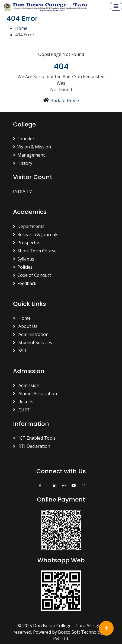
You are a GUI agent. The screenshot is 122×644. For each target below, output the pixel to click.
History (23, 163)
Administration (31, 334)
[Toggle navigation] (116, 6)
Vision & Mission (32, 147)
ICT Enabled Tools (34, 438)
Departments (29, 226)
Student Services (33, 342)
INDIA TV (23, 191)
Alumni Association (35, 394)
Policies (23, 267)
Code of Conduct (32, 275)
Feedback (25, 283)
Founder (24, 139)
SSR (20, 351)
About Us (25, 326)
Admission (26, 385)
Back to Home (65, 100)
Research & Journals (36, 234)
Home (21, 28)
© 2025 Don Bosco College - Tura (51, 626)
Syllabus (24, 259)
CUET (21, 410)
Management (29, 155)
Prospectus (27, 243)
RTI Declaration (32, 446)
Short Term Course (35, 251)
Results (23, 402)
